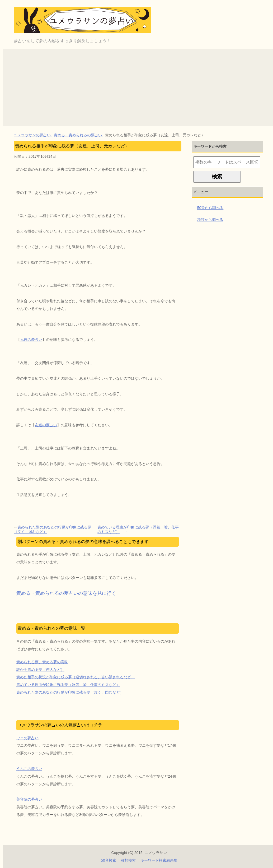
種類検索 (128, 860)
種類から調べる (210, 220)
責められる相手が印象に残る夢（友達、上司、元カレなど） (72, 146)
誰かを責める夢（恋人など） (40, 670)
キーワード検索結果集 (159, 860)
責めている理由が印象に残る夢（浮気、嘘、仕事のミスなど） (138, 529)
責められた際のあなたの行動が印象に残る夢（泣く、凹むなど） (53, 529)
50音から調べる (210, 208)
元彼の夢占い (31, 340)
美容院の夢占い (29, 799)
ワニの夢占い (27, 738)
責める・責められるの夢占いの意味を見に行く (66, 593)
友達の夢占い (46, 425)
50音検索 (109, 860)
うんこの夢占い (29, 769)
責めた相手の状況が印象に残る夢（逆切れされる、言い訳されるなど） (76, 677)
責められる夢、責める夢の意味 (42, 662)
